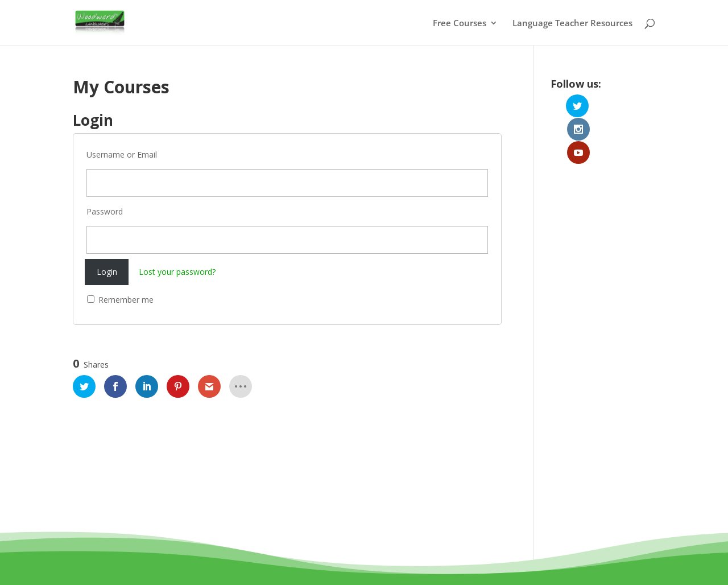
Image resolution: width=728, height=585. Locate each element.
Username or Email (122, 155)
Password (105, 211)
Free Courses (460, 24)
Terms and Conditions (332, 564)
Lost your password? (177, 272)
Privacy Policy (414, 564)
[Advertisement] (603, 309)
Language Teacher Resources (572, 24)
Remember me (120, 300)
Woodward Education (323, 550)
